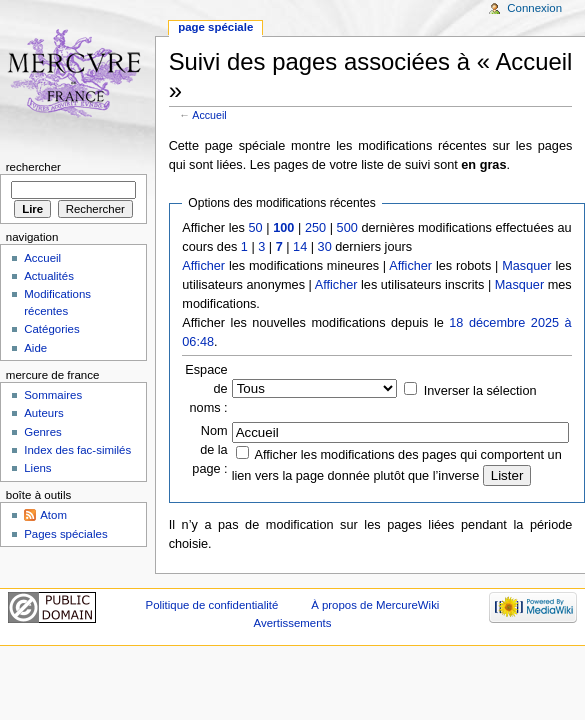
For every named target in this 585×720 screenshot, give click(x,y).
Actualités (49, 276)
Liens (37, 468)
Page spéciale (215, 27)
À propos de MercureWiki (375, 605)
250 (315, 228)
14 (300, 247)
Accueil (209, 115)
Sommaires (53, 395)
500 (347, 228)
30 (325, 247)
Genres (43, 432)
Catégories (51, 329)
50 (256, 228)
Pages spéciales (65, 534)
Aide (35, 348)
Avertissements (293, 623)
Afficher (203, 266)
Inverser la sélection (480, 391)
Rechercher (33, 167)
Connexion (534, 8)
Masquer (526, 266)
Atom (53, 515)
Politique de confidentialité (212, 605)
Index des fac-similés (77, 450)
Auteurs (43, 413)
